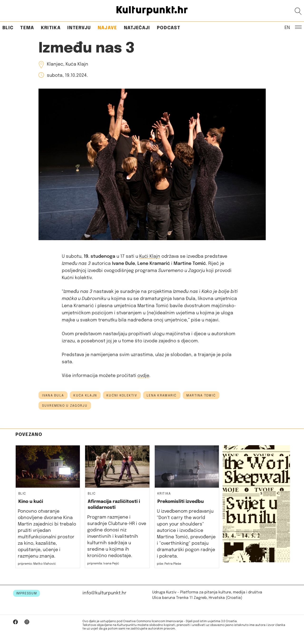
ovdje (143, 376)
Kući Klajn (150, 256)
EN (287, 27)
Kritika (51, 28)
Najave (107, 28)
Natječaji (137, 28)
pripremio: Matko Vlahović (37, 564)
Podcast (169, 28)
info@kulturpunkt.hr (104, 593)
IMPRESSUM (27, 593)
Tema (27, 28)
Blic (8, 28)
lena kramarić (162, 396)
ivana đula (53, 396)
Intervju (79, 28)
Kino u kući (31, 502)
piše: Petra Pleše (169, 564)
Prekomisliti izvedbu (181, 502)
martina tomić (201, 396)
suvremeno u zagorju (65, 406)
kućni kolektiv (122, 396)
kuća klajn (85, 396)
